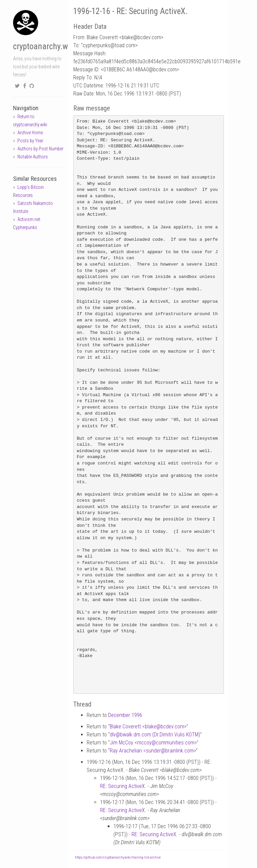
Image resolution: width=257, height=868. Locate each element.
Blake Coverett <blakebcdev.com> (148, 727)
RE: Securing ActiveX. (123, 786)
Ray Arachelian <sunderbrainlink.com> (153, 751)
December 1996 (125, 715)
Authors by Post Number (40, 149)
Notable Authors (33, 157)
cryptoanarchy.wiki (45, 46)
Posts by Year (30, 141)
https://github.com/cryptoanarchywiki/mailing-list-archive (118, 857)
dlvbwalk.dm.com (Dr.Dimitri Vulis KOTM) (155, 735)
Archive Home (30, 133)
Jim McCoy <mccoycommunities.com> (153, 743)
